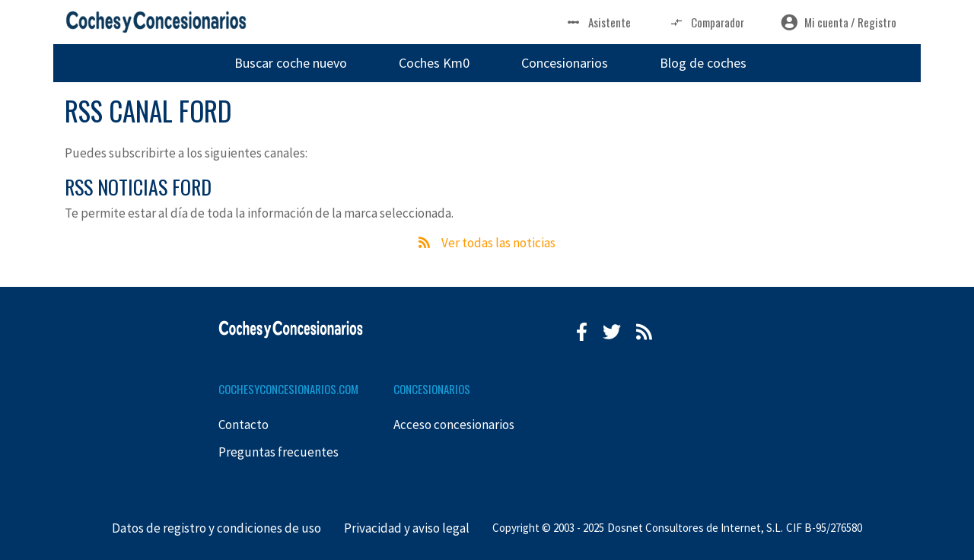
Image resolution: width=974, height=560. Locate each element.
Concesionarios (565, 63)
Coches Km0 (434, 63)
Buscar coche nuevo (291, 63)
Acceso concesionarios (454, 425)
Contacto (243, 425)
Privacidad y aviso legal (407, 528)
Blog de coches (703, 63)
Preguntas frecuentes (279, 452)
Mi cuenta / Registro (839, 22)
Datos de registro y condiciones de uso (216, 528)
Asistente (598, 22)
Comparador (706, 22)
